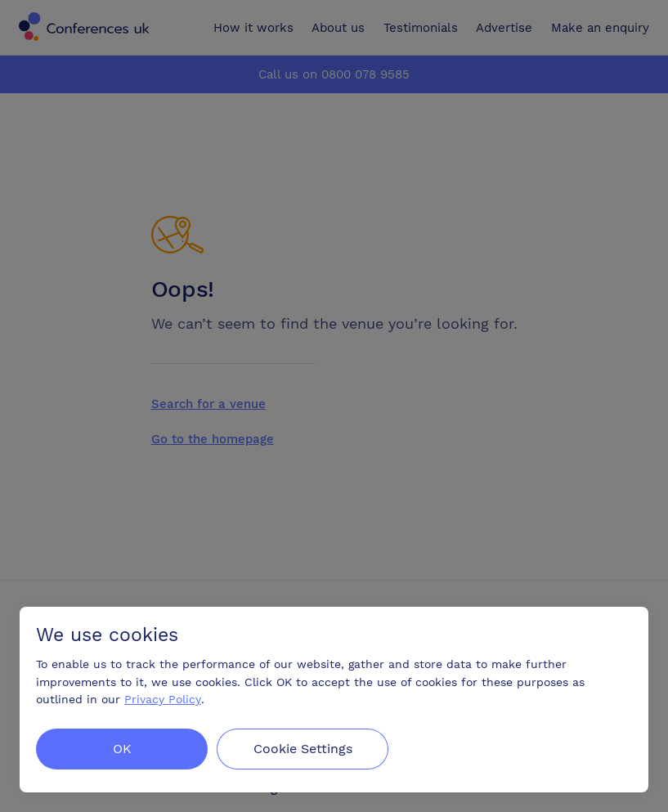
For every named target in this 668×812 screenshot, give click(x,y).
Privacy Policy (163, 700)
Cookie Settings (304, 749)
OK (122, 749)
